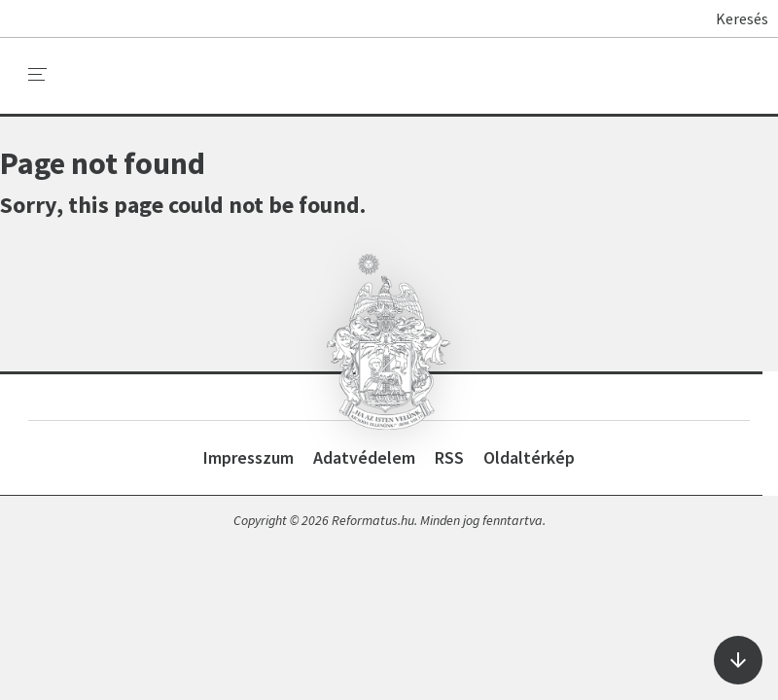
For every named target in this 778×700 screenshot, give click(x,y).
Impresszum (248, 457)
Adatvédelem (364, 457)
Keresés (733, 18)
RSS (449, 457)
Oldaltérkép (529, 457)
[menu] (38, 75)
